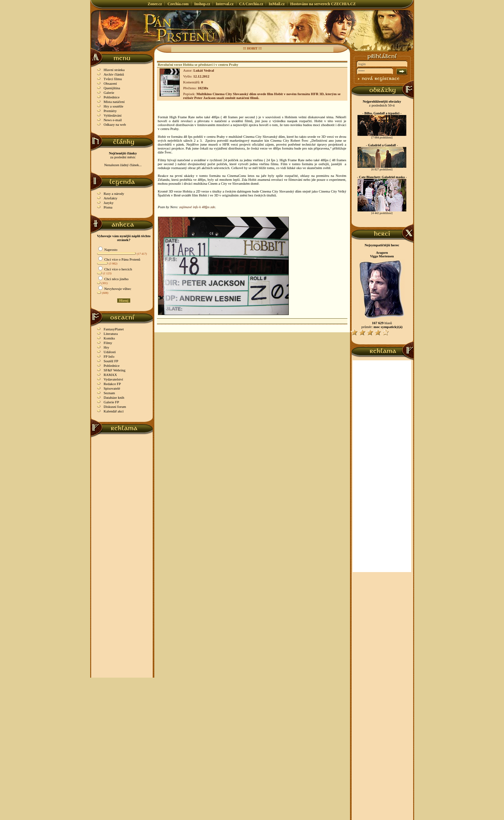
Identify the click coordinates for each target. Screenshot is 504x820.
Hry (106, 347)
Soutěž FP (111, 361)
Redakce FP (112, 384)
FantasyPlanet (114, 329)
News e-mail (113, 120)
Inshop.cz (202, 4)
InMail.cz (277, 4)
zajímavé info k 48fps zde (197, 207)
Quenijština (112, 88)
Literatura (111, 334)
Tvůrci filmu (113, 79)
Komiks (109, 338)
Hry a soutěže (113, 106)
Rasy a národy (114, 194)
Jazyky (109, 203)
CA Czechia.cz (251, 4)
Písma (108, 207)
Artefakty (110, 198)
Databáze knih (114, 397)
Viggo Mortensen (382, 256)
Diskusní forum (115, 407)
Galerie (109, 93)
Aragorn (382, 253)
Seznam (109, 393)
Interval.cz (224, 4)
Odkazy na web (115, 124)
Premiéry (110, 111)
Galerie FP (111, 402)
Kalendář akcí (113, 411)
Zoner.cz (155, 4)
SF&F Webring (114, 370)
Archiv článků (114, 74)
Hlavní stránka (114, 70)
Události (110, 352)
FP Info (109, 356)
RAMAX (110, 375)
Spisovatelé (112, 388)
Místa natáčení (114, 102)
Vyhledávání (112, 115)
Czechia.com (178, 4)
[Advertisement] (122, 535)
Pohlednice (112, 97)
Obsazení (110, 83)
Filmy (108, 343)
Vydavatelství (113, 379)
